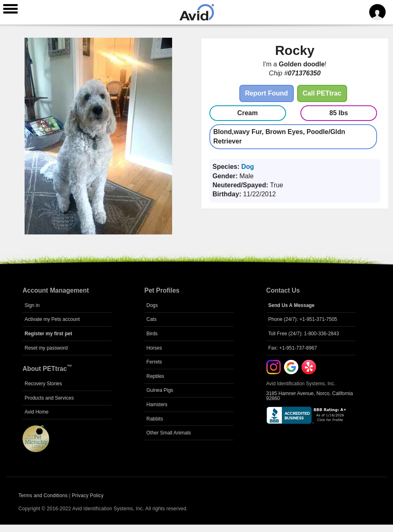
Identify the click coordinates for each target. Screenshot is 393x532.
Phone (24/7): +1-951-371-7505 (303, 319)
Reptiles (155, 376)
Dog (248, 167)
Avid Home (36, 412)
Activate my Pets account (52, 319)
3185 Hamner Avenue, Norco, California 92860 (310, 396)
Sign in (32, 305)
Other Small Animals (169, 433)
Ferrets (154, 362)
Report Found (267, 93)
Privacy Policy (87, 496)
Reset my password (46, 348)
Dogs (152, 305)
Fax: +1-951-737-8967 (293, 348)
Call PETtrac (322, 93)
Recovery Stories (43, 384)
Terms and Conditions (43, 496)
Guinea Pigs (160, 390)
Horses (154, 348)
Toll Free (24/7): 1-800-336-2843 (304, 334)
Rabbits (155, 419)
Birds (152, 334)
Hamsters (157, 405)
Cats (151, 319)
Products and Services (49, 398)
